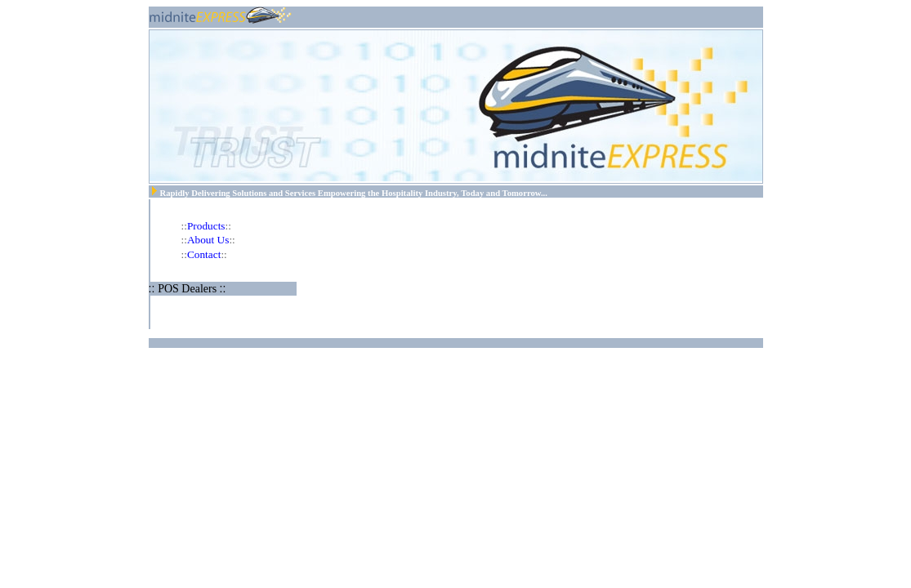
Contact (204, 254)
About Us (208, 240)
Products (206, 226)
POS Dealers (188, 289)
